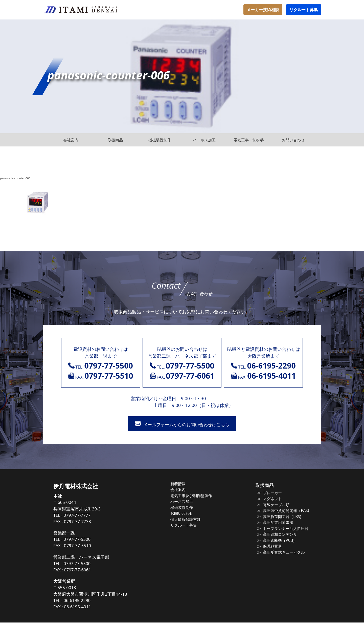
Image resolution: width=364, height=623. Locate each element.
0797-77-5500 (81, 540)
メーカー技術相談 (263, 10)
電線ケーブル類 (275, 505)
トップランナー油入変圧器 (284, 529)
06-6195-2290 (81, 601)
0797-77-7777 (81, 516)
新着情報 (180, 484)
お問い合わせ (184, 514)
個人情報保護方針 (188, 520)
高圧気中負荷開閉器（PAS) (284, 511)
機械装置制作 (184, 508)
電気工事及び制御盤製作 (193, 496)
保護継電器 (271, 547)
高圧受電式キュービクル (282, 553)
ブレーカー (271, 493)
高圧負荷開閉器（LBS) (280, 517)
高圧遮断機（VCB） (278, 541)
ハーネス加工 (184, 502)
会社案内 (180, 490)
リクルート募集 (304, 10)
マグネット (271, 499)
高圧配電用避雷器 (277, 523)
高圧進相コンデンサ (278, 535)
